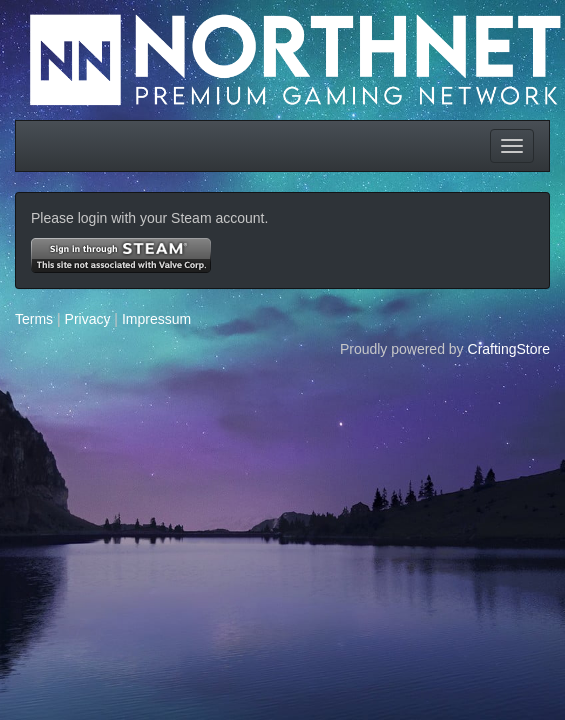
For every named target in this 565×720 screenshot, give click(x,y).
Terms (34, 319)
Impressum (156, 319)
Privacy (88, 319)
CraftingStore (509, 349)
